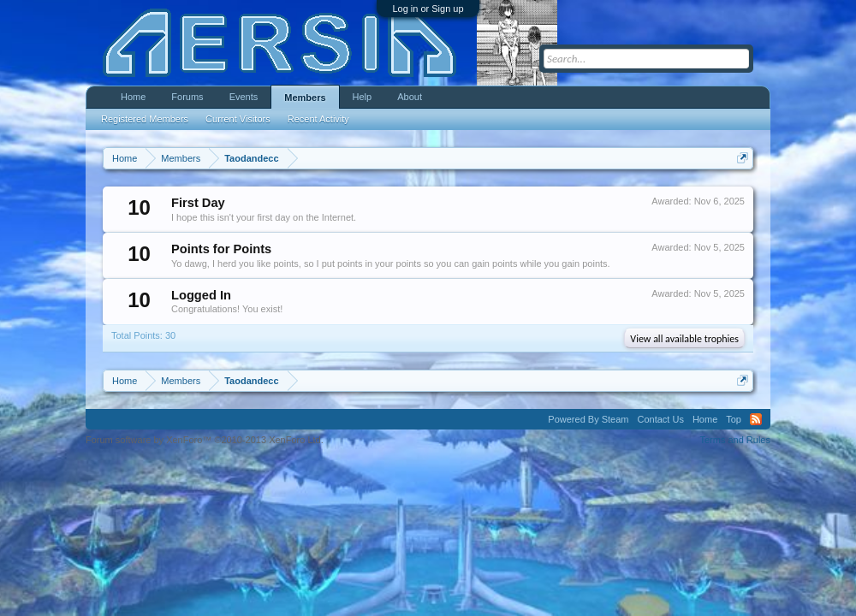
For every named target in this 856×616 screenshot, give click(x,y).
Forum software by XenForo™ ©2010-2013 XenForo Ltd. (205, 440)
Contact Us (660, 419)
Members (305, 98)
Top (734, 419)
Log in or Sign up (428, 9)
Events (244, 97)
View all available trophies (684, 339)
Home (133, 97)
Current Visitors (238, 119)
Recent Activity (318, 119)
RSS (756, 419)
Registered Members (145, 119)
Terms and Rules (735, 440)
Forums (187, 97)
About (410, 97)
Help (363, 97)
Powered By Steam (588, 419)
